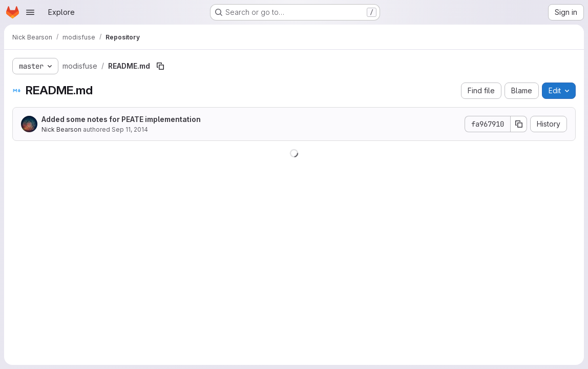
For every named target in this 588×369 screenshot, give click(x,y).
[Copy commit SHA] (519, 124)
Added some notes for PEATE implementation (121, 119)
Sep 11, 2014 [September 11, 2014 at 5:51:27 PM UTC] (130, 129)
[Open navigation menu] (30, 12)
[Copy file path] (160, 66)
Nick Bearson (61, 129)
